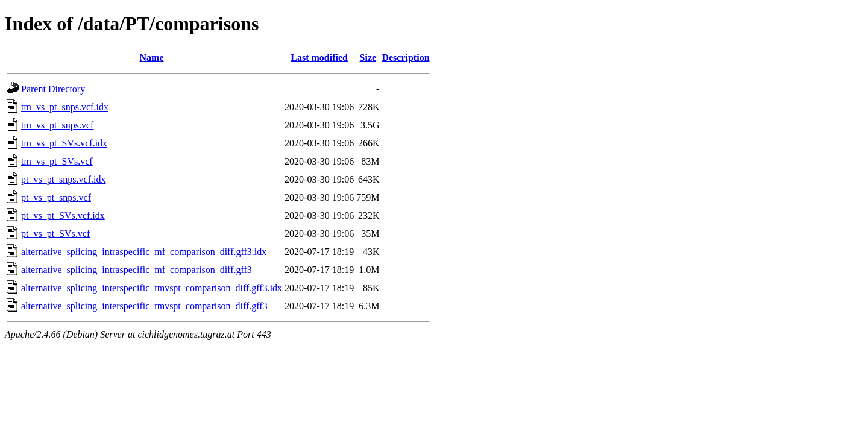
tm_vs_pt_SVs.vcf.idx (64, 143)
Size (368, 58)
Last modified (319, 58)
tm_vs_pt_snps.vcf (57, 125)
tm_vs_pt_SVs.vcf (57, 161)
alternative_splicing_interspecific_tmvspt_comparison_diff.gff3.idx (152, 288)
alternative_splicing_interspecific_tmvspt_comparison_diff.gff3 (144, 306)
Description (405, 58)
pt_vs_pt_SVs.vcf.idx (63, 215)
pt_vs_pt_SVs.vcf (55, 234)
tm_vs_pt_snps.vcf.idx (65, 107)
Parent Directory (53, 89)
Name (152, 58)
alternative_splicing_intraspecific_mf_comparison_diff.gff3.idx (144, 252)
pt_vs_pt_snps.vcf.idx (63, 179)
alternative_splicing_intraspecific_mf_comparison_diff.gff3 (137, 270)
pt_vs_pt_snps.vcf (56, 197)
